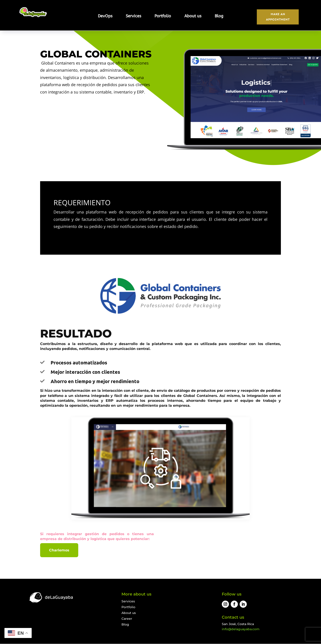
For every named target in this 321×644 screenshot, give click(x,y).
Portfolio (163, 16)
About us (193, 16)
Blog (219, 16)
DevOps (105, 16)
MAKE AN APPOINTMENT (278, 17)
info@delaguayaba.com (241, 630)
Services (133, 16)
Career (127, 619)
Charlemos (59, 550)
